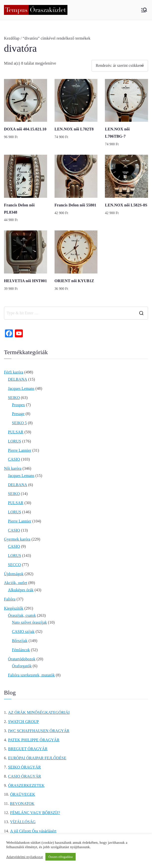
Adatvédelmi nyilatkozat (25, 857)
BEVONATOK (22, 804)
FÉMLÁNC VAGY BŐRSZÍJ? (35, 813)
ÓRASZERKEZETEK (26, 785)
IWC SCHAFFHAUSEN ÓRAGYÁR (39, 731)
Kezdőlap (12, 38)
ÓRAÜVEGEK (23, 794)
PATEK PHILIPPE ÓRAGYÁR (34, 740)
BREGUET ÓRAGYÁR (28, 749)
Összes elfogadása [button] (61, 857)
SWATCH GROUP (24, 722)
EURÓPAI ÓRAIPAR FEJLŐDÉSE (37, 758)
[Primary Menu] (144, 10)
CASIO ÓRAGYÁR (25, 776)
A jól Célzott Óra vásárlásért (33, 831)
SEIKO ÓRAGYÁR (25, 767)
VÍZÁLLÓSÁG (23, 822)
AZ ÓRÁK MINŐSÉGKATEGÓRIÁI (39, 712)
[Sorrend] (120, 66)
